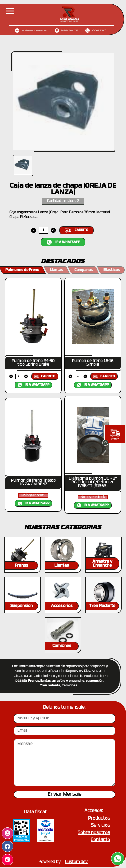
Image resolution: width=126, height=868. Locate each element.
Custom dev (76, 862)
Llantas (57, 270)
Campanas (83, 270)
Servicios (100, 826)
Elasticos (112, 270)
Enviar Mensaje (65, 795)
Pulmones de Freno (22, 270)
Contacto (100, 840)
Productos (99, 819)
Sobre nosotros (94, 833)
